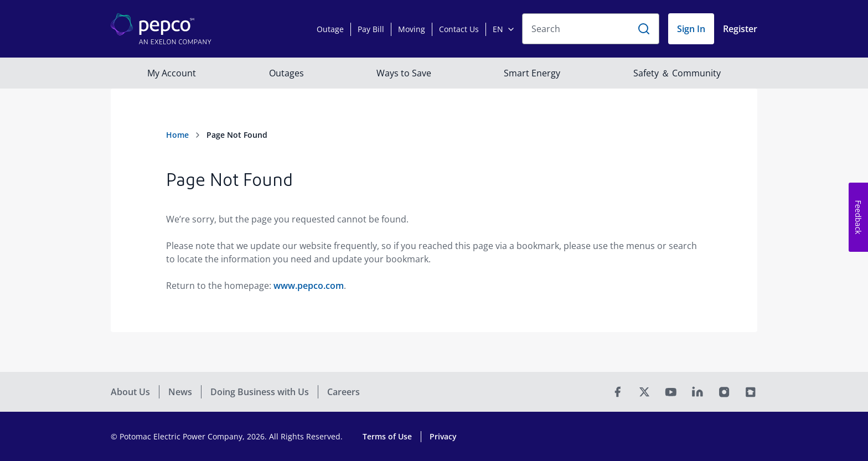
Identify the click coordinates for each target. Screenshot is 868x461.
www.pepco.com (309, 286)
